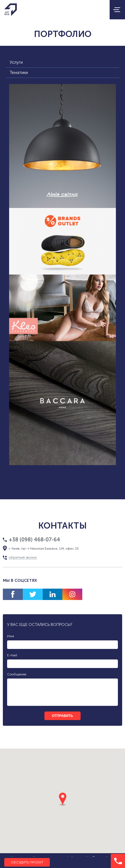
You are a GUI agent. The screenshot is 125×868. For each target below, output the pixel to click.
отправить (62, 716)
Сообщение (17, 674)
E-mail (12, 655)
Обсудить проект (27, 862)
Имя (11, 636)
